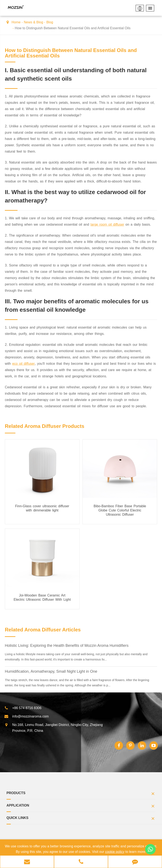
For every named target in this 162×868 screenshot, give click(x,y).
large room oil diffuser (107, 224)
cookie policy (115, 852)
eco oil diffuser (24, 364)
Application (81, 807)
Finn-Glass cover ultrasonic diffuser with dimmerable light (42, 508)
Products (81, 794)
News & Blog (34, 22)
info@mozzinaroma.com (26, 716)
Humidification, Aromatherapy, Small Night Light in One (51, 671)
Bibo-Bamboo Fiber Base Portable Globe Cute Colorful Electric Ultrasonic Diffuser (120, 510)
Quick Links (81, 819)
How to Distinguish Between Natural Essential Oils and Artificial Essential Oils (73, 28)
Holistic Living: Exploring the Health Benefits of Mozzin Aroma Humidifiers (67, 646)
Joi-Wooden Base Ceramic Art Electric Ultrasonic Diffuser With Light (42, 597)
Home (16, 22)
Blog (50, 22)
